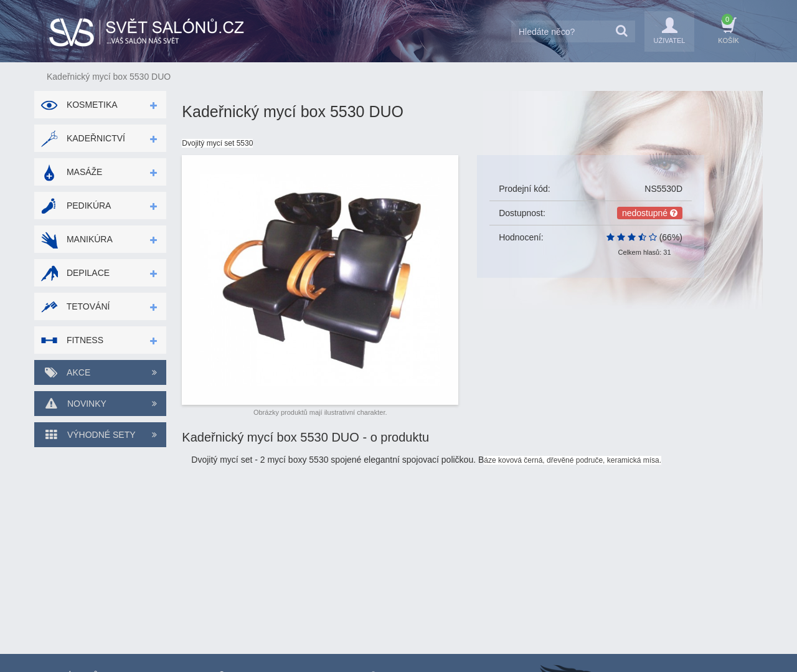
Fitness (72, 340)
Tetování (75, 306)
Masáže (71, 172)
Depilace (75, 273)
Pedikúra (76, 206)
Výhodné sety (100, 435)
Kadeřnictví (83, 138)
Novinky (100, 404)
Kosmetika (79, 105)
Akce (100, 372)
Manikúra (77, 239)
